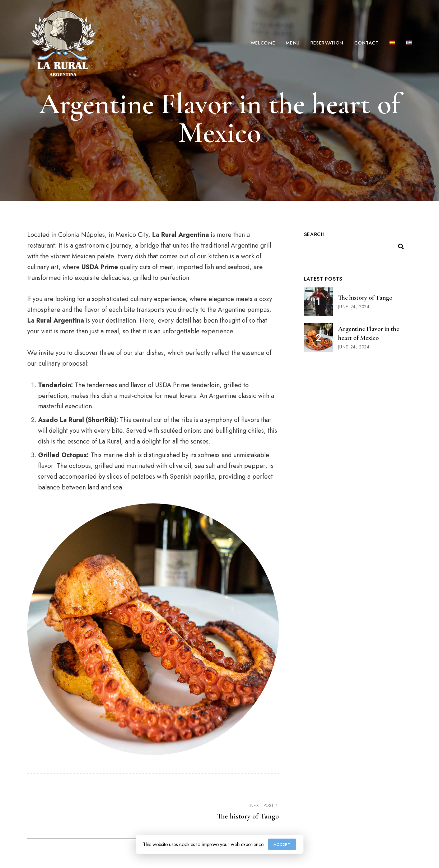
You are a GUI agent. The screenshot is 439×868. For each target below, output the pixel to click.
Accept (282, 844)
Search (314, 234)
